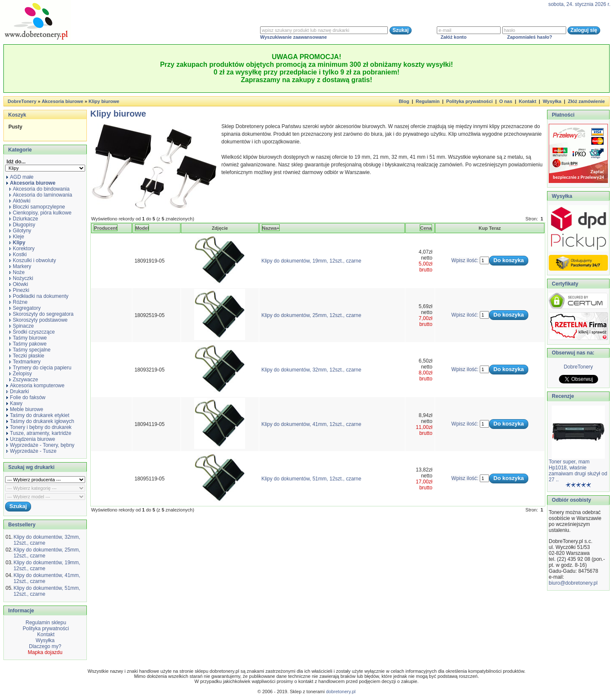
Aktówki (20, 201)
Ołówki (19, 284)
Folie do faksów (26, 397)
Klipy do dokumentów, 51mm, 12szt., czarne (311, 479)
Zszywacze (24, 380)
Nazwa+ (271, 228)
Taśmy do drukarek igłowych (40, 421)
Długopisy (22, 225)
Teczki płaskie (27, 356)
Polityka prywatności (469, 101)
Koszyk (17, 115)
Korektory (22, 249)
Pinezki (19, 290)
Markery (20, 266)
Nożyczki (21, 278)
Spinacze (21, 326)
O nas (506, 101)
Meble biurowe (25, 409)
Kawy (14, 403)
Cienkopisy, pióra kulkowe (40, 213)
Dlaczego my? (45, 646)
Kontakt (528, 101)
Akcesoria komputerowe (35, 386)
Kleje (17, 237)
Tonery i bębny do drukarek (39, 427)
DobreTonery (578, 367)
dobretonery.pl (341, 691)
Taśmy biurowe (28, 338)
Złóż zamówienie (586, 101)
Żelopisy (21, 374)
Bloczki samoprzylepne (37, 207)
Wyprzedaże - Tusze (31, 451)
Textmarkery (25, 362)
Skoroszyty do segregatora (42, 314)
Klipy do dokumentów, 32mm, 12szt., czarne (311, 370)
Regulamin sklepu (45, 623)
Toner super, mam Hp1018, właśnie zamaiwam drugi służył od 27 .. (578, 471)
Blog (404, 101)
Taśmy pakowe (28, 344)
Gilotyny (20, 231)
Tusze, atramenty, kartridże (39, 433)
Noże (17, 272)
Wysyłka (552, 101)
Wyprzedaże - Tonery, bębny (40, 445)
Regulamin (427, 101)
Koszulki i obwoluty (33, 260)
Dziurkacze (24, 219)
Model (142, 228)
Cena (426, 228)
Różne (19, 302)
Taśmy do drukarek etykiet (38, 415)
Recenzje (562, 396)
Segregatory (25, 308)
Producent (106, 228)
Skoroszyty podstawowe (39, 320)
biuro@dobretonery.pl (573, 583)
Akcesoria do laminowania (41, 195)
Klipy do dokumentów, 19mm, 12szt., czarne (311, 261)
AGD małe (20, 177)
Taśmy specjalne (30, 350)
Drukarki (18, 391)
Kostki (18, 254)
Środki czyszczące (32, 332)
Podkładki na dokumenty (39, 296)
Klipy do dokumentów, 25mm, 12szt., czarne (311, 315)
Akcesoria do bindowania (39, 189)
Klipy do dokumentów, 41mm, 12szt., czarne (311, 424)
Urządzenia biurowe (31, 439)
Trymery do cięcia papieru (40, 368)
